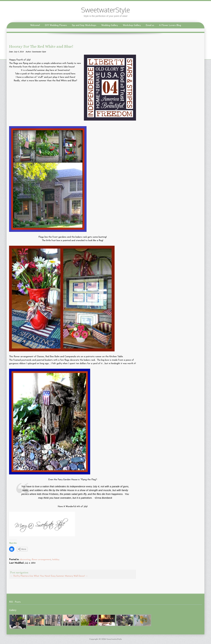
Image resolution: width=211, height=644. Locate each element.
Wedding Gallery (110, 25)
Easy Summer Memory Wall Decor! (69, 576)
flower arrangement (41, 560)
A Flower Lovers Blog (170, 25)
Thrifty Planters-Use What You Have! (30, 576)
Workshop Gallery (132, 25)
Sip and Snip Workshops (84, 25)
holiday (56, 560)
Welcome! (35, 25)
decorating (25, 560)
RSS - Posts (15, 602)
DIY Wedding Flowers (56, 25)
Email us (150, 25)
